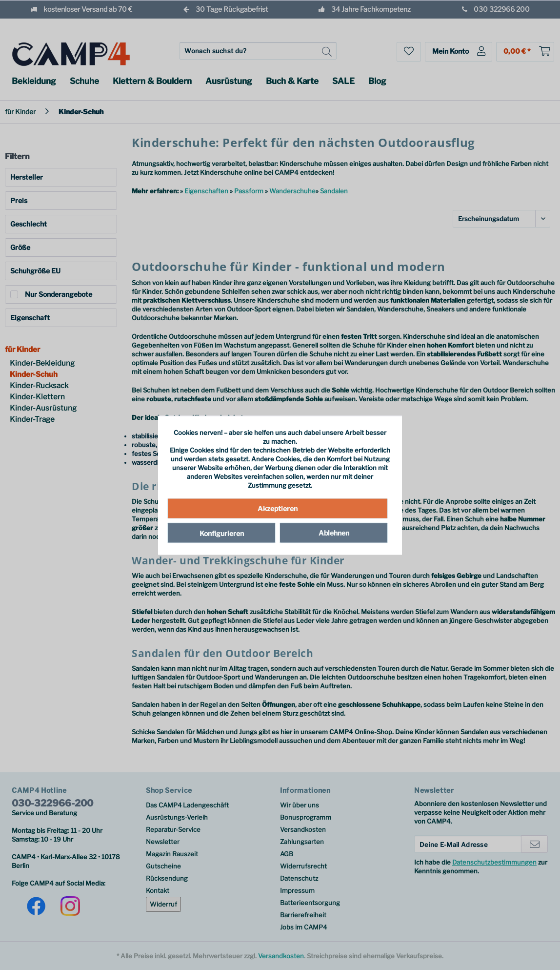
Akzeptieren (278, 508)
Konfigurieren (222, 533)
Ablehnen (334, 533)
